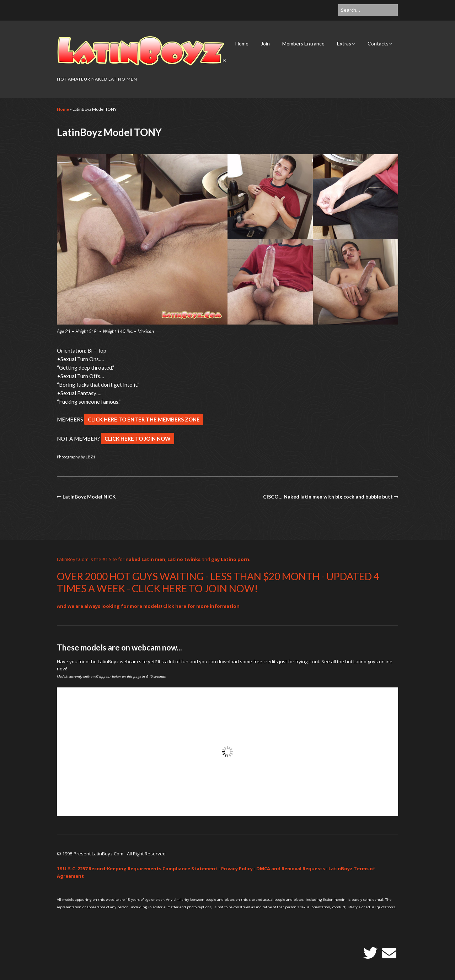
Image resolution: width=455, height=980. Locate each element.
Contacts (378, 43)
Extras (344, 43)
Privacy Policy (237, 869)
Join (265, 43)
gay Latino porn (230, 559)
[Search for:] (368, 10)
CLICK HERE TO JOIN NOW (138, 439)
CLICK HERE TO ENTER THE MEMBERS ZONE (144, 419)
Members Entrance (303, 43)
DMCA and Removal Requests (291, 869)
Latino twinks (184, 559)
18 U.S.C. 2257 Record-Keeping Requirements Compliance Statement (137, 869)
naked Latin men (145, 559)
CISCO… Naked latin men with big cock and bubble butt (328, 497)
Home (242, 43)
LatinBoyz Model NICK (89, 497)
